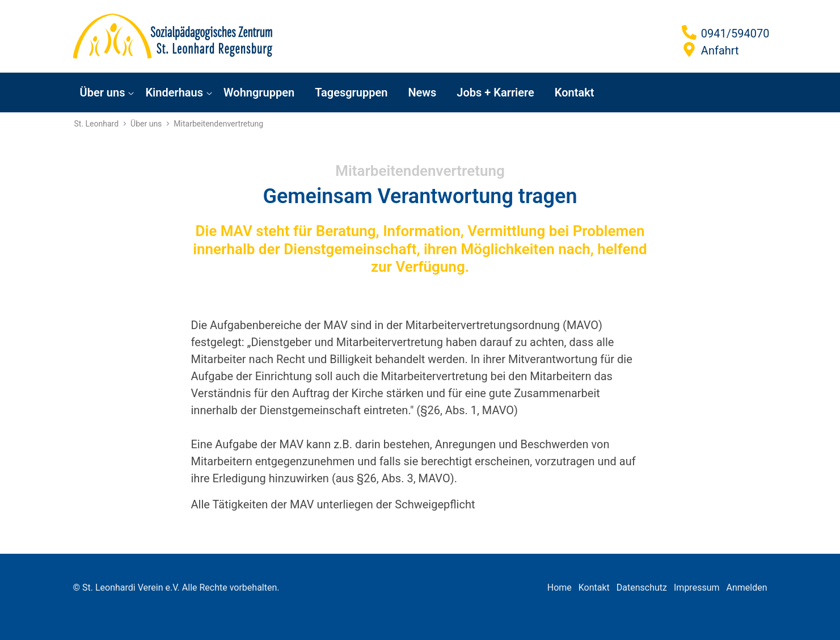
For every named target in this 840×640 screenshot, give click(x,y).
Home (560, 588)
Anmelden (746, 588)
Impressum (697, 588)
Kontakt (594, 588)
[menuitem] (106, 92)
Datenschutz (642, 588)
